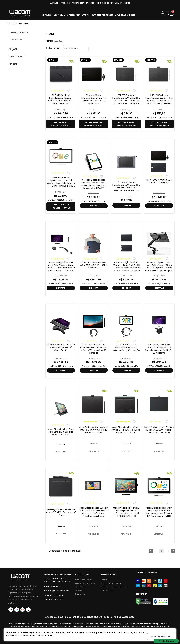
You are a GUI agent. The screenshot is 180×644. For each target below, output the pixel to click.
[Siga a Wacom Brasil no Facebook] (17, 610)
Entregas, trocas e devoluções (114, 587)
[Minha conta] (163, 13)
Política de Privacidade (111, 583)
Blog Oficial (80, 594)
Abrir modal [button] (167, 13)
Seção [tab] (14, 49)
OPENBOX (64, 15)
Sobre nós (105, 580)
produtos (58, 41)
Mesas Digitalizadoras (85, 583)
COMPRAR (94, 206)
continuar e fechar (160, 636)
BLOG (56, 15)
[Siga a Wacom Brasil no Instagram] (11, 610)
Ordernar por (53, 48)
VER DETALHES (61, 452)
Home (20, 23)
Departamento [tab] (19, 33)
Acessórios (80, 587)
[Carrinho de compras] (172, 13)
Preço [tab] (14, 64)
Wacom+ (79, 590)
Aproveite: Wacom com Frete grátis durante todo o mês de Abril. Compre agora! (90, 3)
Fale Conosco (107, 590)
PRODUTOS (47, 15)
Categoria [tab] (16, 57)
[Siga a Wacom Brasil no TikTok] (28, 610)
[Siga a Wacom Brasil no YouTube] (22, 610)
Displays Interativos (84, 580)
